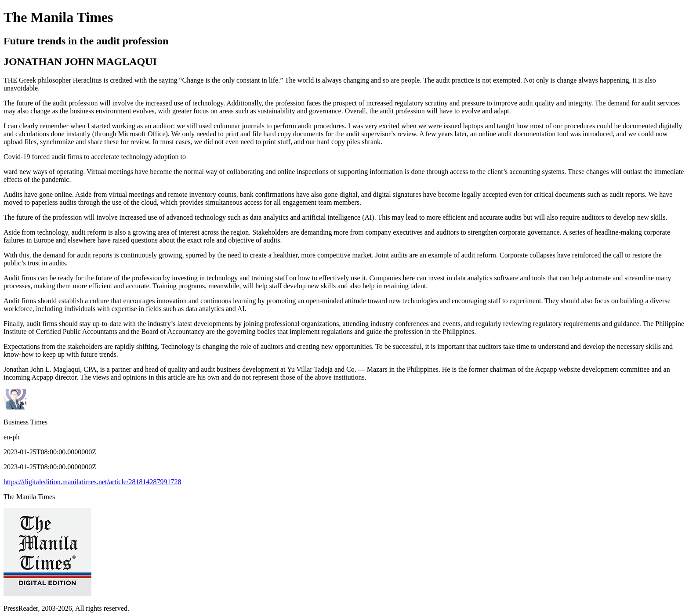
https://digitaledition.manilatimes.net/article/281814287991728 (92, 482)
